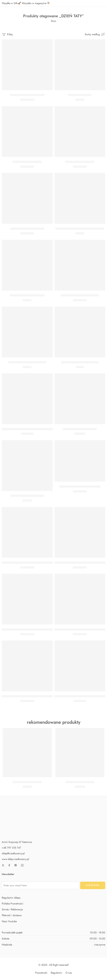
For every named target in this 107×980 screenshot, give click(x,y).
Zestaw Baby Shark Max (80, 782)
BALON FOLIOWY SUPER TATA (80, 296)
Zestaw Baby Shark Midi (27, 782)
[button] (27, 85)
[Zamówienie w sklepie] (95, 34)
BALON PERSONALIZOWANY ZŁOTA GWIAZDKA (32, 563)
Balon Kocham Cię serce (80, 162)
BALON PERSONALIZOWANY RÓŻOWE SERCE (31, 630)
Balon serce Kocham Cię (27, 162)
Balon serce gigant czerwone (27, 95)
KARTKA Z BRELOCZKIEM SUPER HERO (80, 229)
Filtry (7, 35)
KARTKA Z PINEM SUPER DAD (27, 362)
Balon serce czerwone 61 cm (27, 229)
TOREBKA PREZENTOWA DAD (80, 362)
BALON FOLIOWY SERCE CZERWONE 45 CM (30, 429)
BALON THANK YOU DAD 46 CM (80, 487)
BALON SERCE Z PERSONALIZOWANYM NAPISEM (33, 696)
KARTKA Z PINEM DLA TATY (27, 296)
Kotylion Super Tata (80, 95)
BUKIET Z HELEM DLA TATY (80, 429)
